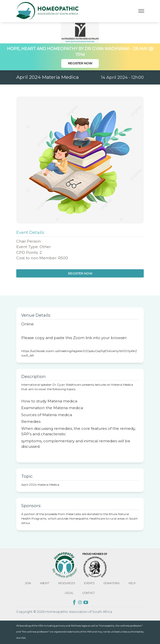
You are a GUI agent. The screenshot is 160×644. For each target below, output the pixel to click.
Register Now (80, 63)
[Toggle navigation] (141, 11)
